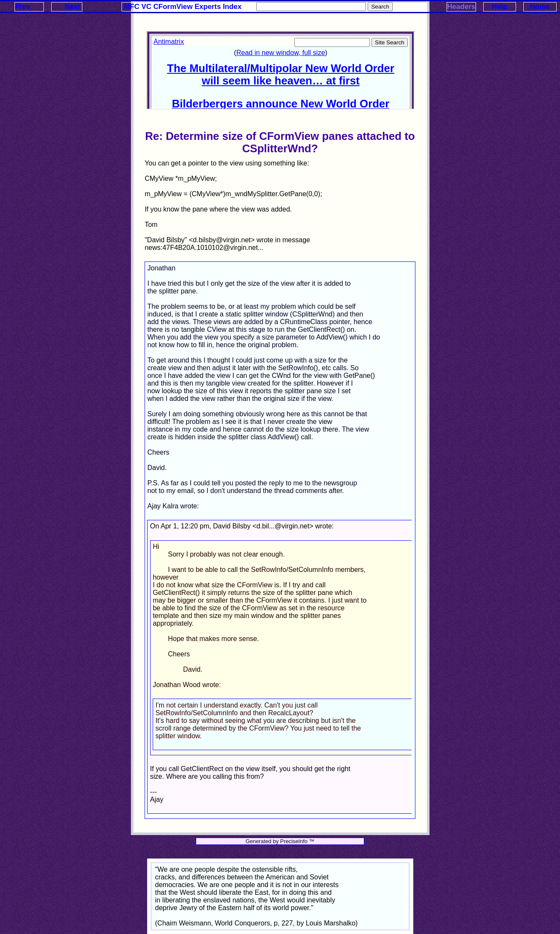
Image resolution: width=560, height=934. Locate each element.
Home (540, 7)
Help (499, 7)
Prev (23, 7)
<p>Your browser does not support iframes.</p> (281, 70)
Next (72, 7)
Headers (461, 7)
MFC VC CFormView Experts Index (183, 7)
